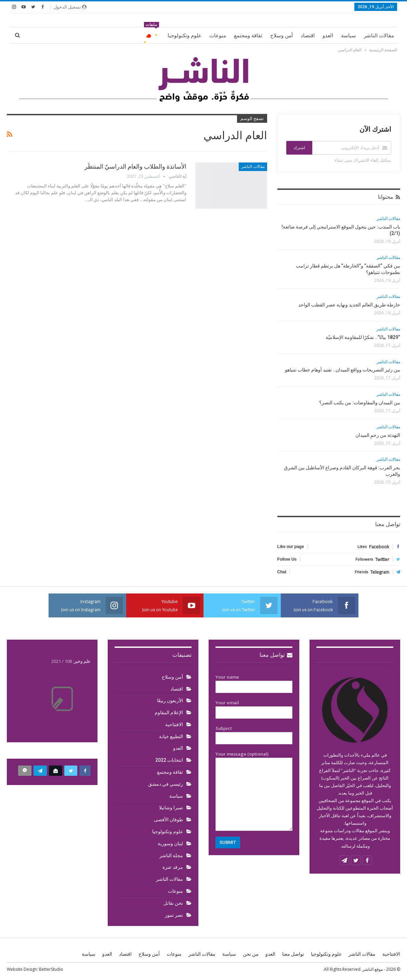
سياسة (349, 36)
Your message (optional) (254, 791)
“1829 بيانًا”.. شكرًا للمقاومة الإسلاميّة (363, 337)
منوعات (218, 36)
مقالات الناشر (379, 36)
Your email (254, 708)
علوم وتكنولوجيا (185, 36)
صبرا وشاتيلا (171, 808)
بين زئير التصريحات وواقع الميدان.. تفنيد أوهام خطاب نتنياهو (343, 370)
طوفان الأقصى (168, 820)
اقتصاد (308, 36)
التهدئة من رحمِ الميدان (378, 435)
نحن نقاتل (173, 903)
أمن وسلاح (281, 36)
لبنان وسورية (170, 844)
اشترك (299, 148)
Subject (254, 733)
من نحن (251, 954)
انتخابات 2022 (169, 760)
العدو (328, 36)
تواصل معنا (276, 655)
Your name (254, 682)
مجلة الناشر (171, 855)
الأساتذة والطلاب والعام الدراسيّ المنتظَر (135, 166)
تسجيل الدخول (70, 7)
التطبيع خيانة (171, 736)
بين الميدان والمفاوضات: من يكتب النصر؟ (360, 403)
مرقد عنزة (173, 867)
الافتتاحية (174, 724)
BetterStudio (51, 969)
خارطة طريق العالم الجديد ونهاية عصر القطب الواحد (349, 305)
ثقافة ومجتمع (248, 36)
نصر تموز (174, 915)
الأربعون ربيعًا (170, 701)
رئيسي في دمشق (166, 784)
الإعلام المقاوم (169, 713)
